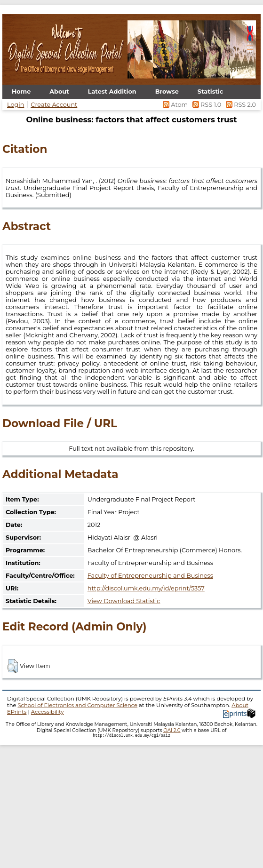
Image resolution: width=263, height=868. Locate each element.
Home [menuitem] (21, 92)
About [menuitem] (59, 92)
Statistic (211, 92)
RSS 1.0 (206, 105)
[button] (12, 666)
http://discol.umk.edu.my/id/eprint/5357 (146, 588)
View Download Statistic (124, 601)
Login (16, 105)
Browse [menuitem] (167, 92)
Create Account (54, 105)
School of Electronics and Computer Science (77, 705)
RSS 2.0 (239, 105)
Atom (175, 105)
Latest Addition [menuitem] (112, 92)
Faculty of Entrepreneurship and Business (150, 576)
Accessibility (48, 712)
